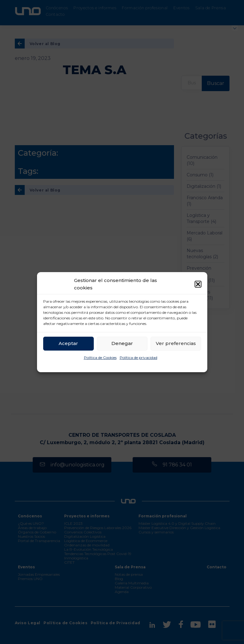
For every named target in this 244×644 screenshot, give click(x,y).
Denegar (122, 343)
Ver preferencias (176, 343)
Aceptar (68, 343)
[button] (198, 284)
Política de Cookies (100, 358)
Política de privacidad (139, 358)
